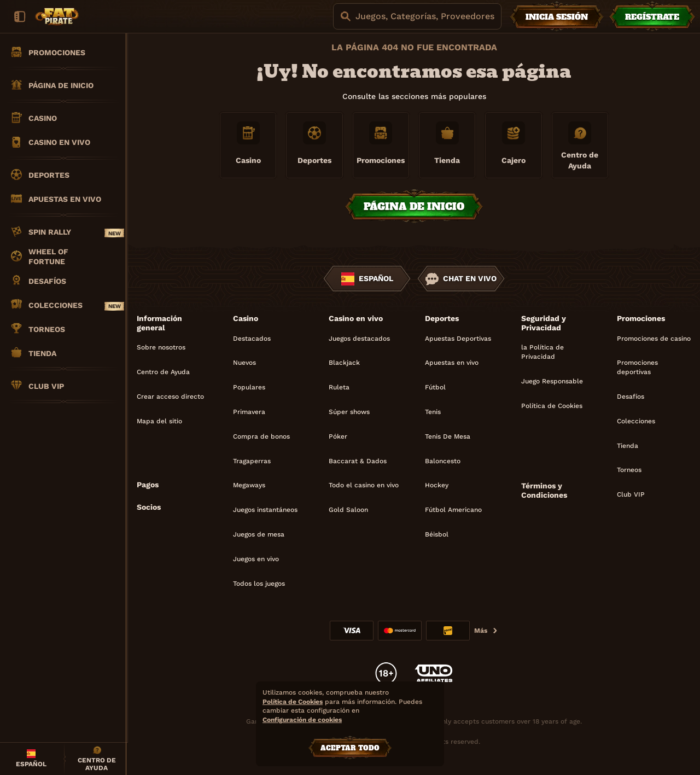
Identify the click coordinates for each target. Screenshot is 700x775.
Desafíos (631, 397)
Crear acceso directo (170, 397)
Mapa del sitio (159, 421)
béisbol (437, 534)
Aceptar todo (350, 748)
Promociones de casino (654, 339)
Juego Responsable (552, 381)
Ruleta (339, 387)
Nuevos (244, 363)
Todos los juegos (259, 584)
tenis (433, 412)
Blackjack (344, 363)
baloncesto (443, 461)
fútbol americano (453, 510)
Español (367, 279)
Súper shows (349, 412)
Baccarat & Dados (358, 461)
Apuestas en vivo (452, 363)
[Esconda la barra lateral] (20, 16)
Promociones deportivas (637, 367)
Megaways (249, 485)
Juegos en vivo (256, 559)
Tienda (628, 446)
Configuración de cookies (302, 720)
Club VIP (631, 494)
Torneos (629, 470)
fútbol (435, 387)
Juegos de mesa (259, 534)
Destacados (252, 339)
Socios (149, 507)
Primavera (249, 412)
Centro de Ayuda (163, 372)
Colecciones (636, 421)
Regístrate (652, 17)
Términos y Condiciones (544, 490)
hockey (437, 485)
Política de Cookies (552, 406)
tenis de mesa (448, 436)
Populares (249, 387)
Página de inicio (414, 206)
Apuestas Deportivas (458, 339)
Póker (338, 436)
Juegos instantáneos (265, 510)
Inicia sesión (557, 17)
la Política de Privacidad (542, 352)
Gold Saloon (348, 510)
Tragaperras (252, 461)
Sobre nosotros (161, 347)
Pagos (148, 485)
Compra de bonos (261, 436)
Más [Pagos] (486, 631)
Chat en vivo (461, 279)
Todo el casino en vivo (364, 485)
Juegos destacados (359, 339)
